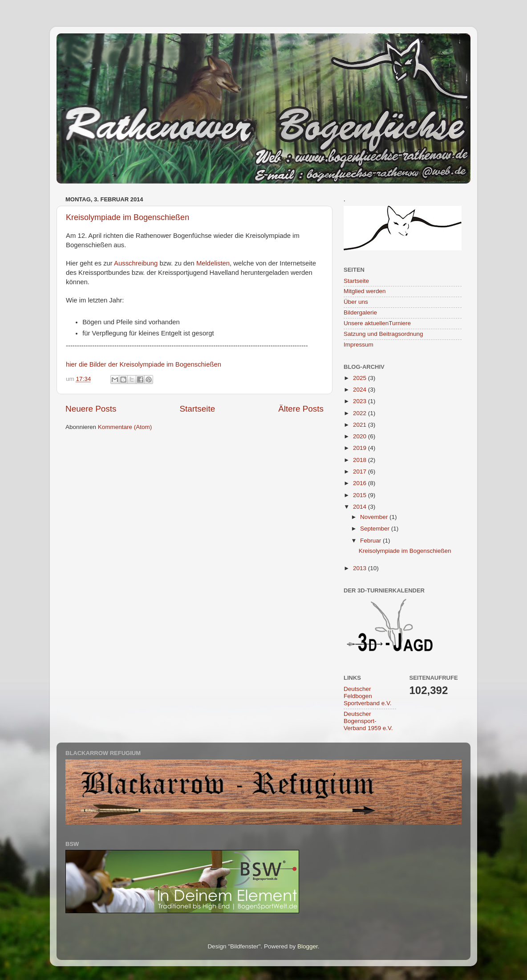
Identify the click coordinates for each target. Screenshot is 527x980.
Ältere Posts (301, 409)
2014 (361, 507)
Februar (371, 541)
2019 (361, 448)
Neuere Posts (91, 409)
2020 (361, 436)
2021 (361, 425)
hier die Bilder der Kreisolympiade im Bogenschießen (144, 364)
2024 (361, 390)
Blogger (308, 946)
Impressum (359, 345)
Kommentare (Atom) (125, 427)
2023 (361, 401)
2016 (361, 483)
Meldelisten (213, 263)
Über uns (356, 302)
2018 (361, 460)
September (376, 529)
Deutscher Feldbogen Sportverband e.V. (368, 696)
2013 (361, 568)
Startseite (197, 409)
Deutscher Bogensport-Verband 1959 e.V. (368, 721)
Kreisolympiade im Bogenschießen (128, 217)
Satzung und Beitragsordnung (383, 334)
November (375, 517)
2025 (361, 378)
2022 (361, 413)
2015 (361, 495)
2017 (361, 472)
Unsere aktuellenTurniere (377, 323)
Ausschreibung (136, 263)
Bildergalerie (360, 312)
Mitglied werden (365, 291)
